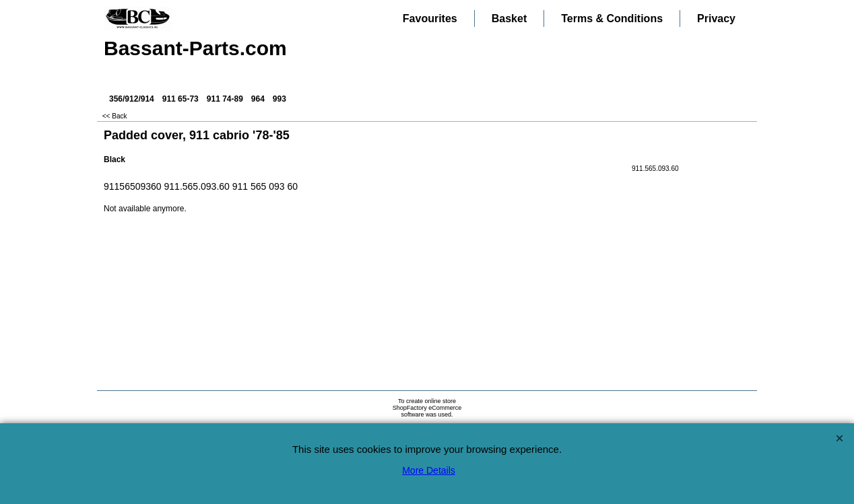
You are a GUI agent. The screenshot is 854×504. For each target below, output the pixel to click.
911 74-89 (225, 99)
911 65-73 (180, 99)
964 (258, 99)
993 (280, 99)
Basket (509, 19)
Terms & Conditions (612, 19)
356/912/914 (132, 99)
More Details (429, 470)
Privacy (716, 19)
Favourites (430, 19)
